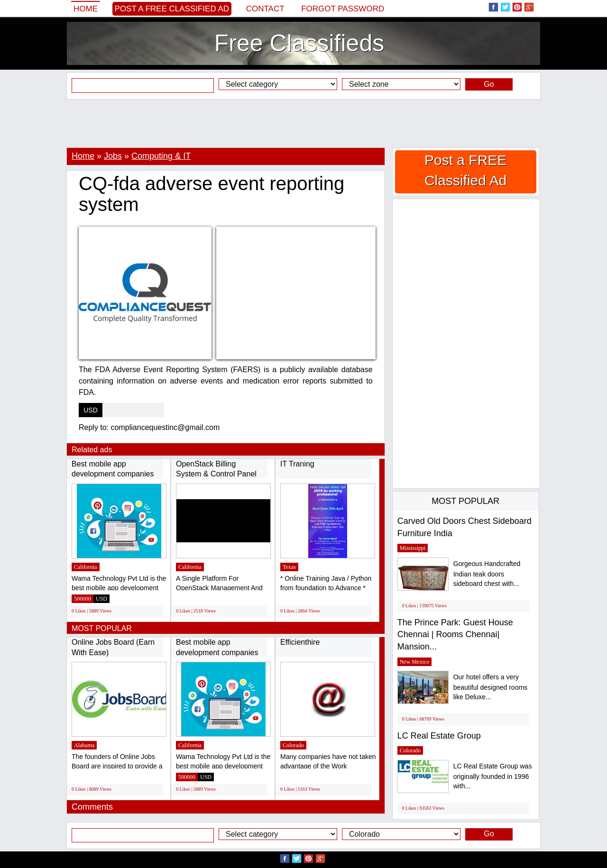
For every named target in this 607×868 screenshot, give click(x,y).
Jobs (113, 156)
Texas (289, 567)
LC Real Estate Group (439, 736)
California (86, 567)
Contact (265, 9)
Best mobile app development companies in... (113, 474)
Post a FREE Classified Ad (172, 9)
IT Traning (297, 464)
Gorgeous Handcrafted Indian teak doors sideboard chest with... (487, 574)
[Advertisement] (303, 123)
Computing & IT (161, 156)
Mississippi (413, 548)
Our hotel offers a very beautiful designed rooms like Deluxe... (490, 687)
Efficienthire (300, 642)
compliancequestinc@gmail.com (166, 427)
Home (86, 9)
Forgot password (343, 9)
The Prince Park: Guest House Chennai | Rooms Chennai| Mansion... (455, 635)
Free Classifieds (299, 43)
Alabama (84, 745)
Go (489, 84)
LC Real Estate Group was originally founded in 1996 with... (493, 776)
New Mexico (414, 662)
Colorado (293, 745)
